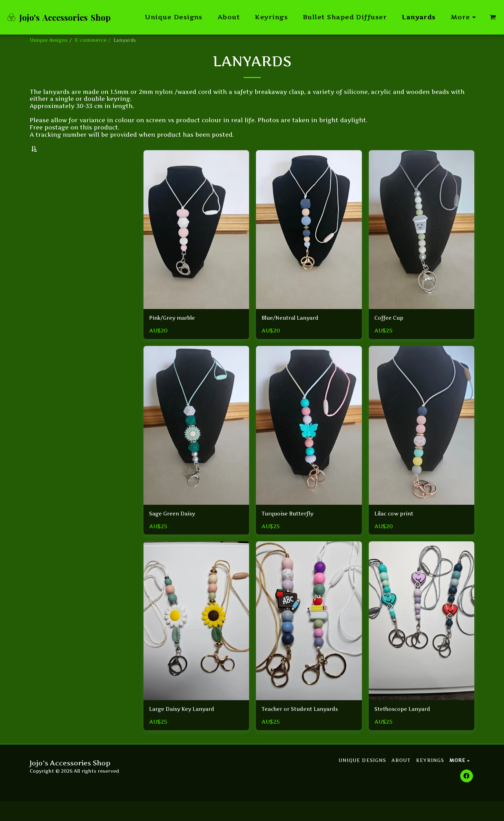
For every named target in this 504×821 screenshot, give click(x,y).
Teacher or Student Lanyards (306, 728)
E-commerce (91, 40)
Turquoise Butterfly (292, 532)
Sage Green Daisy (175, 532)
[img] (196, 247)
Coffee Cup (391, 336)
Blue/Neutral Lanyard (294, 336)
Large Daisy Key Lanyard (186, 728)
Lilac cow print (397, 532)
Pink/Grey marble (176, 336)
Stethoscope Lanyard (406, 728)
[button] (493, 17)
